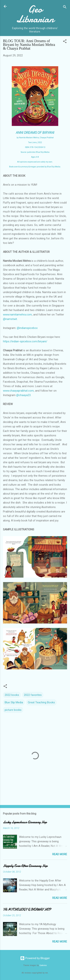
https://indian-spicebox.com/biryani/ (25, 341)
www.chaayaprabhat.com (18, 391)
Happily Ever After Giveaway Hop (25, 866)
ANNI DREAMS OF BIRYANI (35, 133)
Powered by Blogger (35, 958)
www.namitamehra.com (17, 315)
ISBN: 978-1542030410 (35, 147)
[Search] (65, 8)
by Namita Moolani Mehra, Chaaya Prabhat (35, 138)
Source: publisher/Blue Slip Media (35, 152)
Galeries (43, 965)
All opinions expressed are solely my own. (35, 162)
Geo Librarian (35, 14)
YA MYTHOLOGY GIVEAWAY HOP (27, 910)
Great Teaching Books (41, 702)
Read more (60, 854)
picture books (13, 710)
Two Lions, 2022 (35, 142)
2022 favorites (33, 695)
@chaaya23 (23, 395)
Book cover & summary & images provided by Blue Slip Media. (35, 167)
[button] (65, 42)
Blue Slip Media (14, 702)
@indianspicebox (27, 328)
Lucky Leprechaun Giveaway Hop (25, 822)
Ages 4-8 (35, 157)
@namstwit (10, 319)
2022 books (12, 695)
